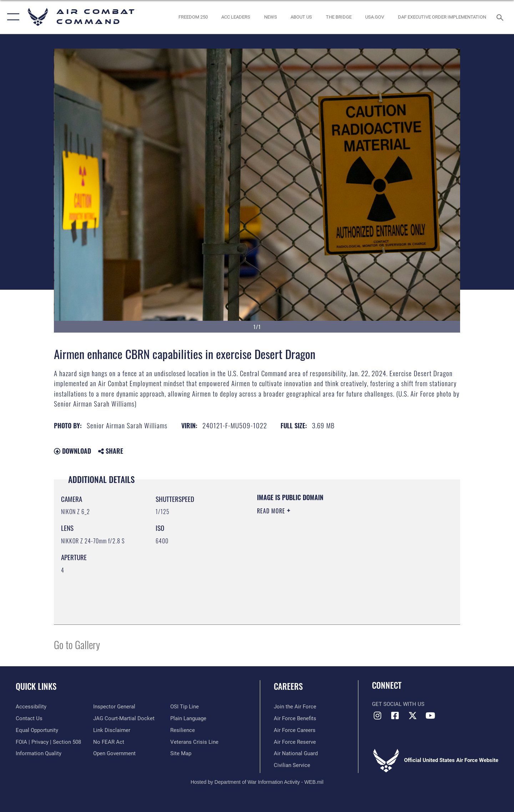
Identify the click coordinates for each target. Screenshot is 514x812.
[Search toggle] (501, 17)
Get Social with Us (398, 704)
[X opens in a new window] (413, 716)
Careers (288, 686)
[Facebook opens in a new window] (395, 716)
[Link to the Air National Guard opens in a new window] (296, 753)
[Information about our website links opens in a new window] (112, 730)
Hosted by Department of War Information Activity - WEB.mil (257, 782)
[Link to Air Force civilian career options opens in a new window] (292, 765)
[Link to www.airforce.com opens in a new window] (295, 707)
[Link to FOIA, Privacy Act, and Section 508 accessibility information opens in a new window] (48, 742)
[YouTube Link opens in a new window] (430, 716)
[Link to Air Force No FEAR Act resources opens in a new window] (109, 742)
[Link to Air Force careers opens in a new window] (295, 730)
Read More (272, 511)
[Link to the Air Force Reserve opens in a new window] (295, 742)
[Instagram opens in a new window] (377, 716)
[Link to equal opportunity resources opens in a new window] (37, 730)
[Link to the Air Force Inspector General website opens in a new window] (114, 707)
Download (72, 451)
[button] (12, 17)
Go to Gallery (77, 644)
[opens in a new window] (375, 17)
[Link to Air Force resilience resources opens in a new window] (183, 730)
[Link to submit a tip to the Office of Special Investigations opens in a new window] (185, 707)
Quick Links (36, 686)
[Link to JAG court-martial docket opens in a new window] (124, 718)
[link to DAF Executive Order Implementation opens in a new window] (442, 17)
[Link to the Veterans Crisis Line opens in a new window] (194, 742)
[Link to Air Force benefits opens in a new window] (295, 718)
